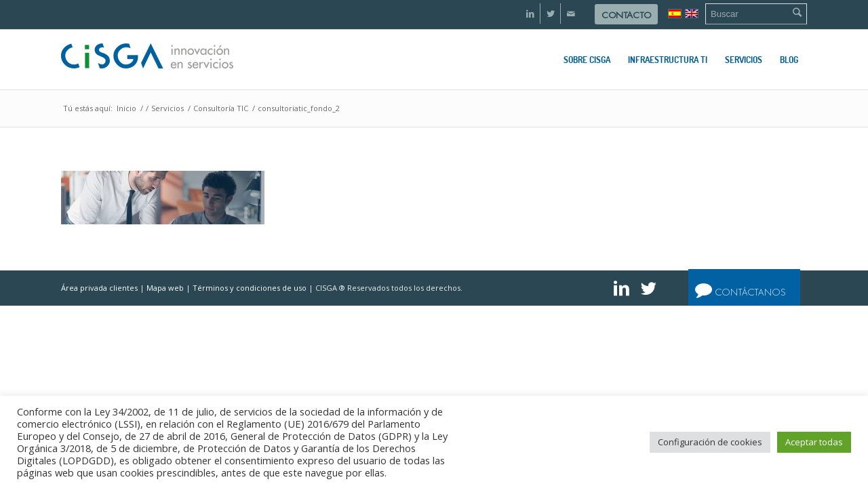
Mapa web (165, 288)
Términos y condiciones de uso (250, 288)
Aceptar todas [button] (814, 442)
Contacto (626, 15)
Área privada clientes (99, 288)
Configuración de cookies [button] (710, 442)
